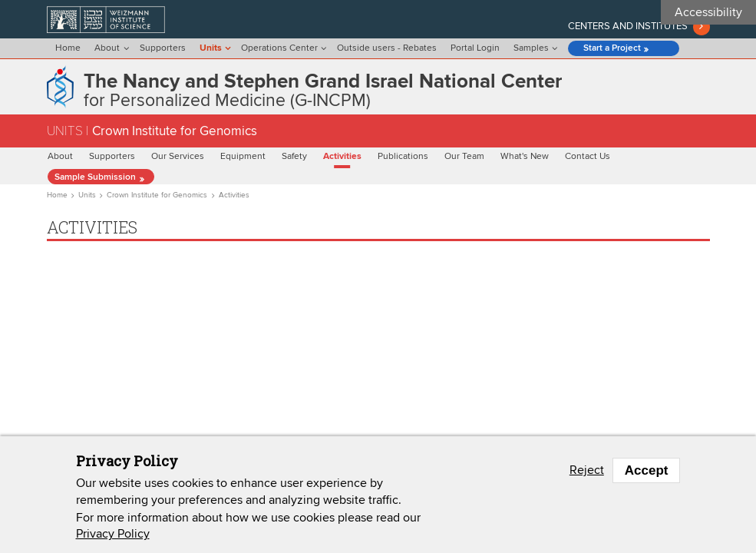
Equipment (243, 157)
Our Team (464, 157)
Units (87, 195)
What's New (525, 157)
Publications (403, 157)
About (60, 157)
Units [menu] (211, 48)
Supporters (163, 48)
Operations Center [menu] (279, 48)
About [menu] (107, 48)
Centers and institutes (628, 26)
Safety (294, 157)
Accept (647, 470)
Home (68, 48)
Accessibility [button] (708, 12)
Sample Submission (95, 177)
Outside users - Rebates (387, 48)
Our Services (178, 157)
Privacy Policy (113, 534)
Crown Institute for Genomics (157, 195)
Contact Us (588, 157)
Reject (587, 470)
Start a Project (612, 48)
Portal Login (475, 48)
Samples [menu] (531, 48)
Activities (342, 157)
